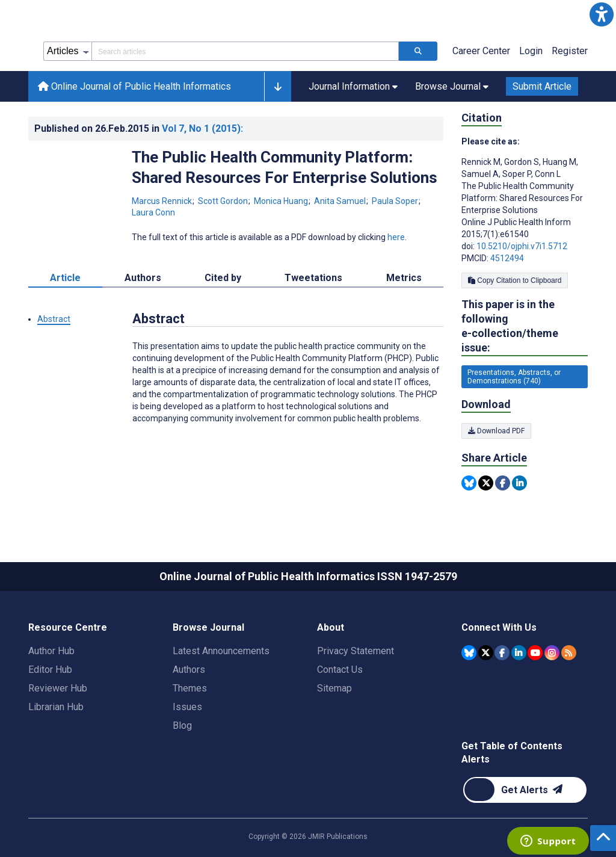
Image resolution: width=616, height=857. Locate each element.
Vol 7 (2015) (202, 128)
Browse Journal (208, 627)
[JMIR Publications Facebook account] (502, 653)
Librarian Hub (56, 707)
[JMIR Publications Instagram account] (552, 653)
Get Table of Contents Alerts (512, 753)
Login (531, 51)
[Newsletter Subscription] (525, 790)
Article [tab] (65, 278)
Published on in (139, 128)
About (331, 627)
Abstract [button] (54, 319)
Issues (187, 707)
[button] (602, 14)
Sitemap (334, 688)
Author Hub (51, 651)
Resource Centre (68, 627)
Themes (190, 688)
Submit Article (542, 86)
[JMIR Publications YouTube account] (535, 653)
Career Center (481, 51)
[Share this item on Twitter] (486, 483)
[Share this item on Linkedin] (519, 483)
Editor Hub (50, 670)
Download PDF (496, 431)
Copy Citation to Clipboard (515, 280)
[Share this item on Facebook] (503, 483)
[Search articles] (418, 51)
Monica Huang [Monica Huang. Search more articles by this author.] (282, 201)
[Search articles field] (245, 51)
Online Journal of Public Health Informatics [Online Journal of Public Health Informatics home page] (134, 86)
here (396, 237)
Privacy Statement (356, 651)
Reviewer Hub (58, 688)
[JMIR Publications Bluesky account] (469, 653)
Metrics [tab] (404, 278)
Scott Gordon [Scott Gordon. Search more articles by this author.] (224, 201)
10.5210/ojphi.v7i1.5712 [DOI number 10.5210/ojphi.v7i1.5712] (522, 246)
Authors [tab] (143, 278)
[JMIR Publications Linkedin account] (519, 653)
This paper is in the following (525, 326)
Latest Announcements (221, 651)
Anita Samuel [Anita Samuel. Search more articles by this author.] (341, 201)
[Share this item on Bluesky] (469, 483)
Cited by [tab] (223, 278)
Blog (182, 726)
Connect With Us (499, 627)
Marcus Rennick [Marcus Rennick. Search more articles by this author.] (163, 201)
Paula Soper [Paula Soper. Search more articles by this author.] (396, 201)
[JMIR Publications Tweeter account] (486, 653)
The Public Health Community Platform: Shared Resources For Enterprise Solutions (285, 167)
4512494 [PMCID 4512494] (507, 258)
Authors (189, 670)
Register (570, 51)
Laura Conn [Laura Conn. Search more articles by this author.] (153, 212)
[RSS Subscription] (569, 653)
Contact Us (340, 670)
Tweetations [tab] (313, 278)
